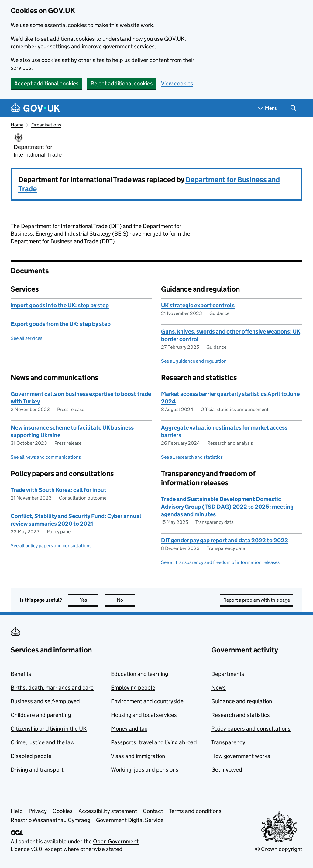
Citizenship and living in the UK (49, 729)
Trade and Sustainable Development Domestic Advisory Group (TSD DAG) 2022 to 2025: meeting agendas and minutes (227, 507)
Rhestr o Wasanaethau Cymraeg (50, 820)
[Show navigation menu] (268, 108)
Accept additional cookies (46, 83)
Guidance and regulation (242, 701)
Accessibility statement (108, 811)
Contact (153, 811)
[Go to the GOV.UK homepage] (35, 108)
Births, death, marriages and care (52, 688)
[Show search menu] (293, 108)
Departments (228, 674)
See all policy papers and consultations (51, 546)
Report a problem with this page (257, 600)
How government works (241, 756)
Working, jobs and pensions (145, 770)
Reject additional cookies (122, 83)
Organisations (46, 125)
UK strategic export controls (198, 305)
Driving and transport (37, 770)
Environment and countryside (147, 701)
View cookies (177, 83)
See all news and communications (46, 457)
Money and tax (129, 729)
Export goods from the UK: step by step (61, 324)
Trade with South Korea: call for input (58, 490)
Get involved (227, 770)
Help (17, 811)
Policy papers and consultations (251, 729)
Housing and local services (144, 715)
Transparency (228, 742)
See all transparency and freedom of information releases (220, 562)
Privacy (38, 811)
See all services (26, 338)
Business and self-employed (45, 701)
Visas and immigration (138, 756)
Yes (89, 600)
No (126, 600)
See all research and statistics (192, 457)
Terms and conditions (195, 811)
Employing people (133, 688)
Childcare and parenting (41, 715)
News (218, 688)
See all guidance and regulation (194, 361)
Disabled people (31, 756)
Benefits (21, 674)
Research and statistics (241, 715)
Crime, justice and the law (43, 742)
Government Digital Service (130, 820)
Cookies (63, 811)
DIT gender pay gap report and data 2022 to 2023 (225, 540)
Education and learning (139, 674)
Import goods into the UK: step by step (60, 305)
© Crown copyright (279, 849)
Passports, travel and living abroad (154, 742)
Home (17, 125)
